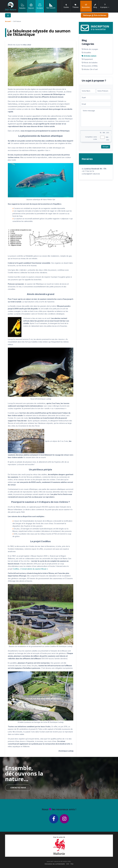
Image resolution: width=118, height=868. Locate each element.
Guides (66, 6)
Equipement (88, 59)
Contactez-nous (18, 788)
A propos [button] (105, 6)
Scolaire (40, 6)
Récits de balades (91, 63)
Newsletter (86, 6)
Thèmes (75, 6)
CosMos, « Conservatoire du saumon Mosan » (30, 569)
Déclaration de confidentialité (55, 864)
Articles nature (90, 56)
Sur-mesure (51, 6)
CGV (68, 864)
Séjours (31, 6)
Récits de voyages (91, 49)
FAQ (72, 864)
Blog (95, 6)
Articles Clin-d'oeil (91, 69)
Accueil (8, 21)
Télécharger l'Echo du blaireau (95, 15)
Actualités (87, 52)
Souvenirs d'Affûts (91, 66)
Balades (22, 6)
